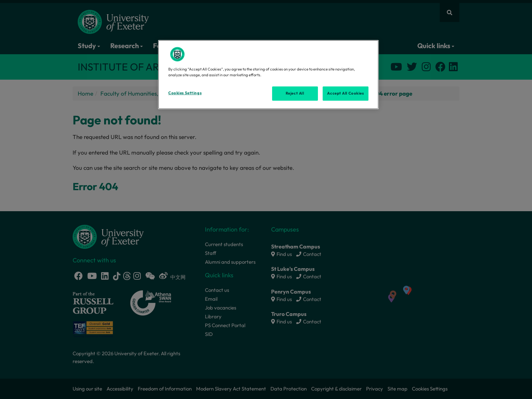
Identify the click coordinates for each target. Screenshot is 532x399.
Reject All (295, 93)
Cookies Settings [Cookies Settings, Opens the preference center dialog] (185, 93)
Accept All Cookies (345, 93)
